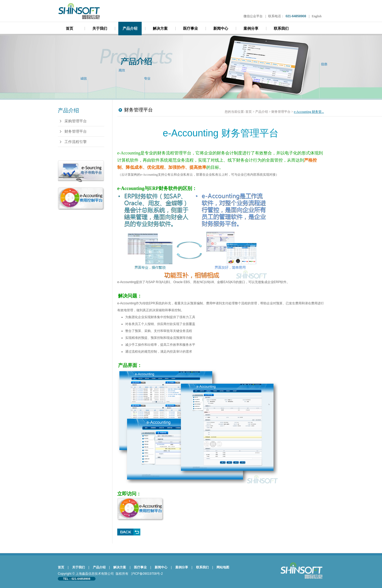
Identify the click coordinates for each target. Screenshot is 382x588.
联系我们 (281, 29)
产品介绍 (130, 29)
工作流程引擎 (76, 142)
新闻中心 (221, 29)
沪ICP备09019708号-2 (147, 574)
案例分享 (251, 29)
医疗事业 (190, 29)
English (317, 16)
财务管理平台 (76, 131)
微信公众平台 (253, 16)
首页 (70, 29)
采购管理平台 (76, 121)
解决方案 (160, 29)
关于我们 (100, 29)
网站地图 (223, 567)
